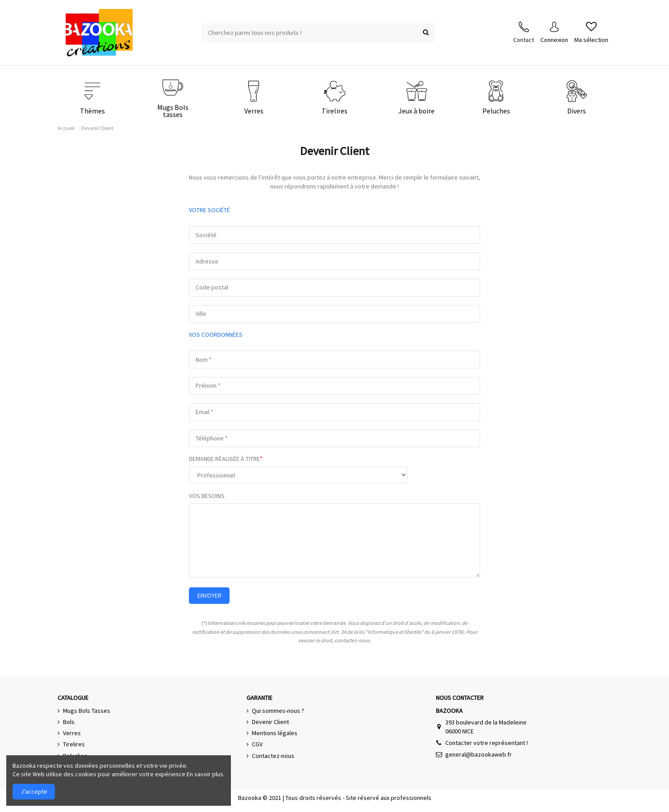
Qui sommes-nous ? (278, 711)
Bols (69, 722)
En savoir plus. (206, 774)
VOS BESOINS (207, 496)
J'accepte (34, 791)
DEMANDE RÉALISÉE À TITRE (224, 459)
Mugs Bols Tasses (87, 711)
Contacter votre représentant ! (487, 743)
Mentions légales (275, 733)
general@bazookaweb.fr (479, 754)
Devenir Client (270, 722)
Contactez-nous (273, 756)
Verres (72, 733)
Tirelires (74, 744)
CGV (257, 744)
